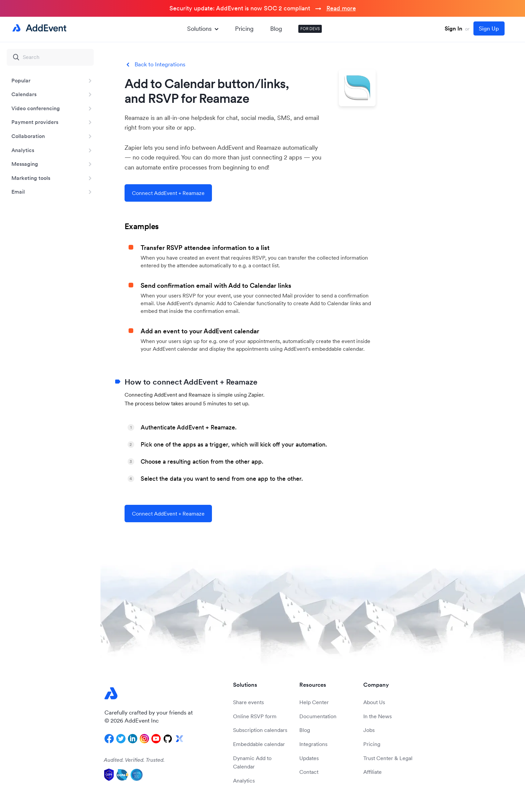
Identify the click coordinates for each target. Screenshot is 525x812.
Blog (276, 29)
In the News (378, 716)
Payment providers (35, 122)
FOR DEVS (310, 29)
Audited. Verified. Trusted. (134, 760)
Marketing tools (31, 178)
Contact (309, 772)
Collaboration (28, 136)
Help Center (314, 702)
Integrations (313, 744)
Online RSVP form (255, 716)
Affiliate (372, 772)
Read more (341, 8)
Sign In (454, 28)
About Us (374, 702)
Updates (309, 758)
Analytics (23, 150)
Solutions (203, 29)
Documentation (318, 716)
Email (18, 192)
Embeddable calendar (259, 744)
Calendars (24, 94)
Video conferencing (36, 108)
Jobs (369, 730)
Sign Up (489, 28)
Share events (248, 702)
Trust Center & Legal (388, 758)
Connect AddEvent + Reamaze (168, 193)
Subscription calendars (260, 730)
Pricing (244, 29)
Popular (21, 80)
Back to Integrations (160, 64)
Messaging (25, 164)
